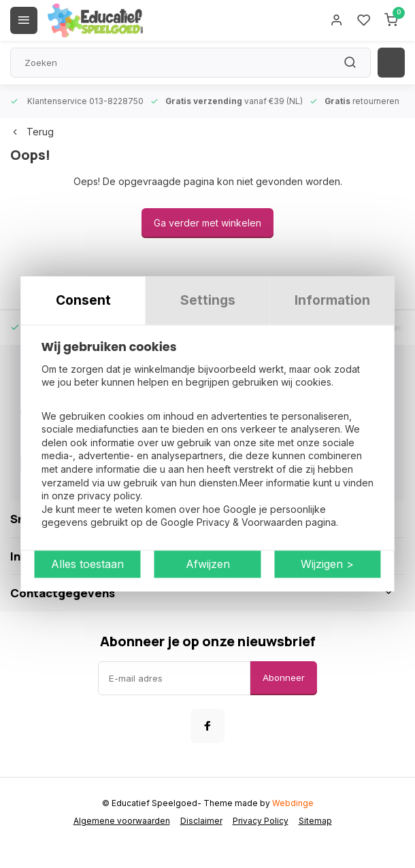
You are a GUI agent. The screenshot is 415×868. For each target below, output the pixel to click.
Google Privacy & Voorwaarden (232, 523)
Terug (32, 132)
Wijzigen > (327, 565)
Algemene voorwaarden (122, 821)
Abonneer (284, 678)
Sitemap (315, 821)
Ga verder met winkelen (207, 223)
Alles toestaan (87, 565)
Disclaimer (201, 821)
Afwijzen (208, 565)
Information (332, 300)
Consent (83, 300)
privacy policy (109, 496)
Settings (208, 300)
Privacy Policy (261, 821)
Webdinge (293, 803)
